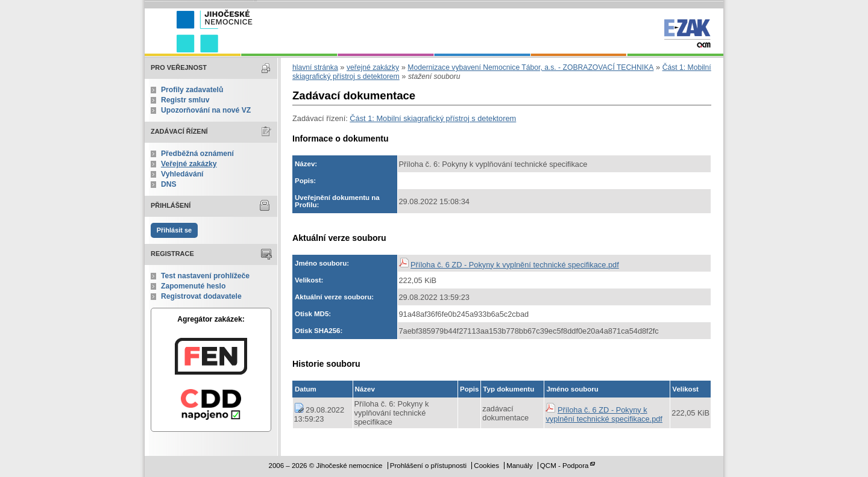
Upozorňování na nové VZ (206, 110)
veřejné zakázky (373, 67)
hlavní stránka (315, 67)
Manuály (520, 466)
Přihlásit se (174, 230)
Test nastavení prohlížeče (205, 276)
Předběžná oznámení (197, 154)
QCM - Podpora (565, 466)
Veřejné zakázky (189, 164)
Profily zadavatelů (192, 90)
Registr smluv (185, 100)
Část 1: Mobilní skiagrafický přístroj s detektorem (433, 118)
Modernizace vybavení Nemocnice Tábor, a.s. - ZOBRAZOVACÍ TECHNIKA (530, 67)
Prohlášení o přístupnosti (428, 466)
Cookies (486, 466)
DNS (169, 184)
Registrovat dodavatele (201, 296)
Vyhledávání (182, 174)
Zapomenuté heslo (193, 286)
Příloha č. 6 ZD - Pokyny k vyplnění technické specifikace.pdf (515, 265)
